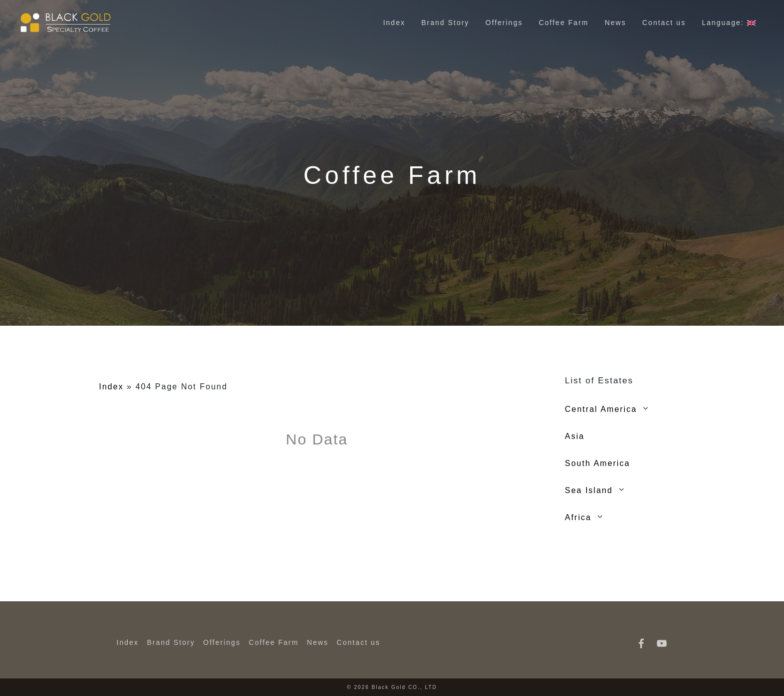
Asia (575, 436)
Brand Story (445, 23)
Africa (578, 517)
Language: (729, 23)
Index (394, 23)
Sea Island (589, 490)
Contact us (664, 23)
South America (598, 463)
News (615, 23)
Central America (601, 409)
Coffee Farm (564, 23)
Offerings (504, 23)
